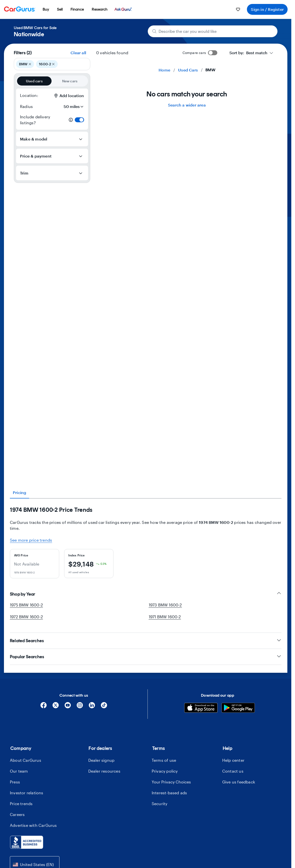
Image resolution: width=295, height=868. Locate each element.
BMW (25, 64)
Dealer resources (104, 771)
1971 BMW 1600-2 (165, 617)
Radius (26, 106)
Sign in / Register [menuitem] (267, 9)
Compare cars (194, 53)
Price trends (21, 804)
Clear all (78, 53)
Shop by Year (146, 594)
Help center (233, 760)
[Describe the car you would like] (213, 31)
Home (164, 70)
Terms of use (164, 760)
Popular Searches (146, 657)
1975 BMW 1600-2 (26, 605)
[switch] (79, 120)
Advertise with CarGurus (33, 825)
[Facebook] (44, 707)
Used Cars (188, 70)
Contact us (233, 771)
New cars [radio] (70, 81)
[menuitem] (46, 9)
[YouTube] (68, 707)
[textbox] (248, 53)
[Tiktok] (104, 707)
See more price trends (31, 540)
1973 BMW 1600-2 (165, 605)
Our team (19, 771)
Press (15, 782)
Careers (17, 814)
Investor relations (27, 793)
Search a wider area (187, 105)
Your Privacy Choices (171, 782)
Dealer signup (101, 760)
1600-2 (47, 64)
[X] (56, 707)
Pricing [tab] (19, 492)
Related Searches (146, 641)
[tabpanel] (146, 542)
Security (160, 804)
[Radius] (72, 106)
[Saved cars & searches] (238, 9)
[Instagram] (80, 707)
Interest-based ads (169, 793)
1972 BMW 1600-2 (26, 617)
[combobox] (251, 53)
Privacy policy (165, 771)
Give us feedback (239, 782)
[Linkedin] (92, 707)
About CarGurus (26, 760)
